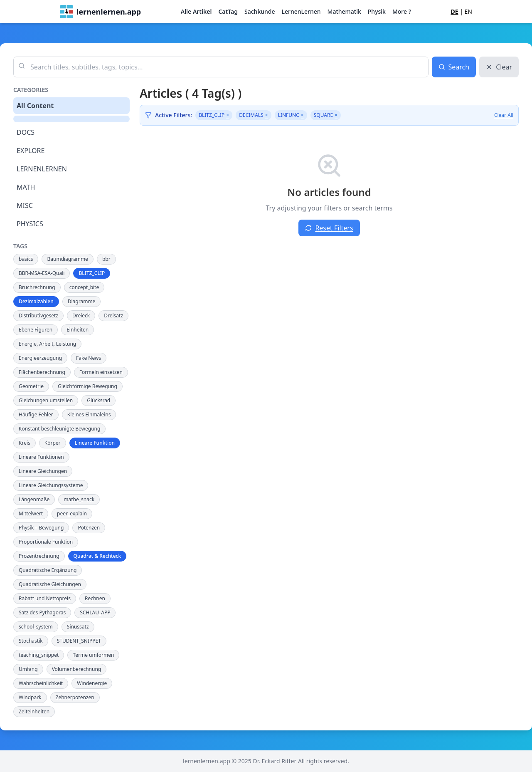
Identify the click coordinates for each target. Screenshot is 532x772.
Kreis (25, 443)
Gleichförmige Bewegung (87, 386)
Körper (53, 443)
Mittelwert (31, 513)
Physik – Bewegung (41, 528)
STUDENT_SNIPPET (79, 641)
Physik (377, 11)
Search (454, 67)
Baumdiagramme (67, 259)
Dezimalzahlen (36, 301)
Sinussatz (78, 627)
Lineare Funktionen (41, 457)
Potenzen (89, 528)
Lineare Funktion (95, 443)
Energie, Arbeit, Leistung (47, 344)
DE (454, 11)
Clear (499, 67)
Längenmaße (34, 499)
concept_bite (84, 287)
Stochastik (31, 641)
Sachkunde (260, 11)
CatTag (228, 11)
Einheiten (78, 330)
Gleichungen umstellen (46, 400)
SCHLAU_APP (95, 612)
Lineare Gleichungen (43, 471)
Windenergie (92, 683)
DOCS (26, 132)
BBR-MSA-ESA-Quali (42, 273)
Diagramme (82, 301)
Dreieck (81, 315)
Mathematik (344, 11)
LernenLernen (301, 11)
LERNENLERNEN (42, 169)
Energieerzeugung (40, 358)
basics (26, 259)
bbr (106, 259)
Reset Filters (329, 228)
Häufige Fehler (36, 414)
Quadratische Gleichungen (50, 584)
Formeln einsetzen (101, 372)
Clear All (504, 115)
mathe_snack (79, 499)
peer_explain (72, 513)
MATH (26, 187)
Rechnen (95, 598)
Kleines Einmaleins (89, 414)
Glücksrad (99, 400)
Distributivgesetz (38, 315)
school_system (36, 627)
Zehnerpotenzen (75, 697)
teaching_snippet (39, 655)
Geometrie (31, 386)
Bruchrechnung (37, 287)
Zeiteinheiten (34, 711)
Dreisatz (113, 315)
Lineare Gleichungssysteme (51, 485)
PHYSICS (30, 224)
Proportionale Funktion (46, 542)
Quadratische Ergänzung (48, 570)
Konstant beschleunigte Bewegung (59, 429)
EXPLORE (31, 151)
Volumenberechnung (77, 669)
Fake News (89, 358)
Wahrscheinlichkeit (41, 683)
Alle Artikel (196, 11)
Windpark (30, 697)
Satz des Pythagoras (42, 612)
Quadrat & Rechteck (97, 556)
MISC (25, 205)
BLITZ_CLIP (92, 273)
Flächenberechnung (42, 372)
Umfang (28, 669)
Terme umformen (93, 655)
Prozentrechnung (39, 556)
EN (468, 11)
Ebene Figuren (36, 330)
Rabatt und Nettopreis (45, 598)
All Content (35, 106)
